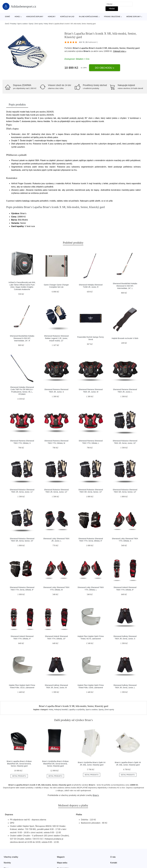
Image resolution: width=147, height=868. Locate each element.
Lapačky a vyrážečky (77, 710)
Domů (7, 17)
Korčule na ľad (67, 17)
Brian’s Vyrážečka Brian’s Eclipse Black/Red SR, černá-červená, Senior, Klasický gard (55, 764)
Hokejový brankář (61, 710)
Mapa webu (62, 863)
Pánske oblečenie (112, 17)
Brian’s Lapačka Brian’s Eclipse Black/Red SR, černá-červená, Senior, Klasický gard (19, 764)
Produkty (13, 24)
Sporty (31, 24)
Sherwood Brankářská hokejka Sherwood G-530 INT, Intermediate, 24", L (125, 286)
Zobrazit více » (120, 51)
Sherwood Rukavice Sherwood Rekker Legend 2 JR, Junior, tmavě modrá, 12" (56, 338)
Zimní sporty (39, 24)
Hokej (17, 17)
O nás (113, 857)
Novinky (7, 863)
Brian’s (87, 51)
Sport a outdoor (22, 24)
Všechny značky (11, 857)
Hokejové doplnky (35, 17)
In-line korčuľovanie (88, 17)
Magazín (61, 857)
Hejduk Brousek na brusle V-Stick (125, 338)
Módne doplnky (134, 17)
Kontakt (114, 863)
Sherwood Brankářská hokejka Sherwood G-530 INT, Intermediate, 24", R (22, 338)
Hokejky (52, 17)
